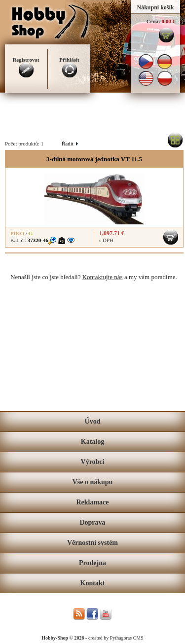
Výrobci (93, 462)
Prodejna (92, 563)
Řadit (70, 143)
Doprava (92, 522)
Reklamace (92, 502)
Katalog (92, 442)
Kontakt (93, 583)
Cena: (153, 21)
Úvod (93, 421)
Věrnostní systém (92, 543)
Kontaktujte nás (103, 277)
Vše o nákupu (93, 482)
